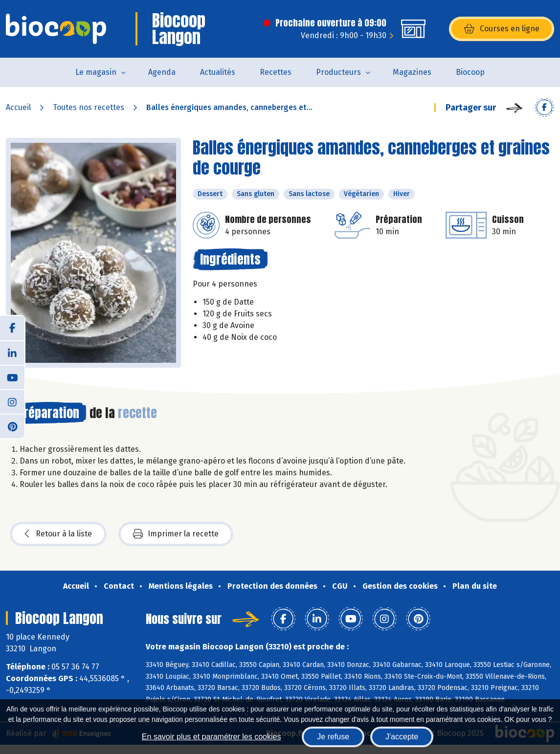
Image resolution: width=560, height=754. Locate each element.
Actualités (218, 72)
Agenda (162, 72)
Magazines (412, 72)
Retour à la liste (58, 534)
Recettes (276, 72)
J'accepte (402, 737)
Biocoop (470, 72)
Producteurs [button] (338, 72)
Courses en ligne (502, 29)
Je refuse (333, 737)
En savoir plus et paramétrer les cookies (212, 737)
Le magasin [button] (96, 72)
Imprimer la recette (176, 534)
